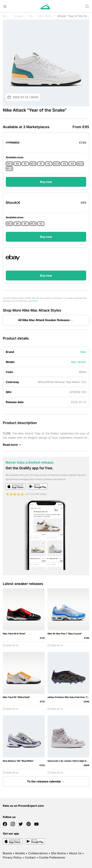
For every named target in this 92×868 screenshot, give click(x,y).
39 (17, 164)
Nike (32, 16)
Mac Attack (46, 16)
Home (7, 16)
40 (25, 164)
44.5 (80, 164)
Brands (7, 853)
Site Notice (58, 853)
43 (64, 164)
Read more (12, 445)
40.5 (33, 164)
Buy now (46, 182)
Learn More (33, 301)
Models (20, 853)
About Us (75, 853)
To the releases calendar (46, 782)
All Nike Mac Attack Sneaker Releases (46, 320)
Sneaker (20, 16)
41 (41, 164)
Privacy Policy (12, 857)
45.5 (9, 169)
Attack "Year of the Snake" (73, 16)
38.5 (9, 164)
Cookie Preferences (52, 857)
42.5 (57, 164)
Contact (30, 857)
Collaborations (38, 853)
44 (72, 164)
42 (49, 164)
